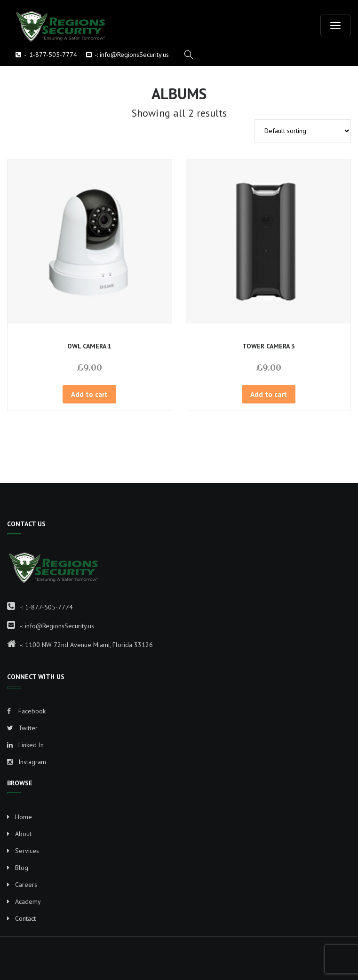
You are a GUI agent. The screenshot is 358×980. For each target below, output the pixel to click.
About (23, 834)
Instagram (27, 762)
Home (24, 817)
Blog (22, 868)
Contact (25, 918)
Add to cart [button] (89, 394)
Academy (28, 901)
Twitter (22, 728)
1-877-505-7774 (53, 55)
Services (27, 851)
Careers (26, 885)
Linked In (25, 745)
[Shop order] (303, 131)
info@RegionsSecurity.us (134, 55)
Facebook (26, 711)
